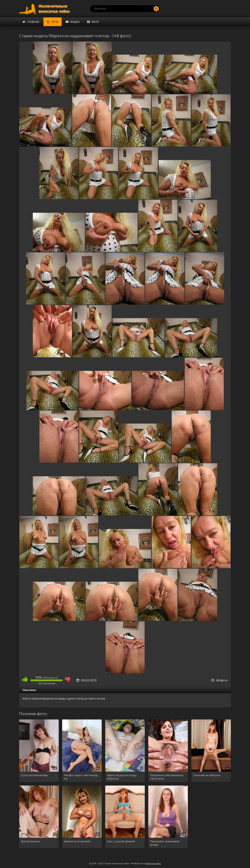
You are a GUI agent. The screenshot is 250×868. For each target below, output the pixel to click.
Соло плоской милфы (34, 775)
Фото (93, 22)
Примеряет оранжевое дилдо (165, 843)
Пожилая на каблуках (207, 775)
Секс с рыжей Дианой (121, 841)
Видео (73, 22)
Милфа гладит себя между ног (81, 777)
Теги (53, 22)
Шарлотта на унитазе (77, 841)
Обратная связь (153, 863)
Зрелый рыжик (30, 841)
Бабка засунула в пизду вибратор (122, 777)
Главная (31, 22)
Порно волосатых (45, 9)
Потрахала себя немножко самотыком (167, 777)
